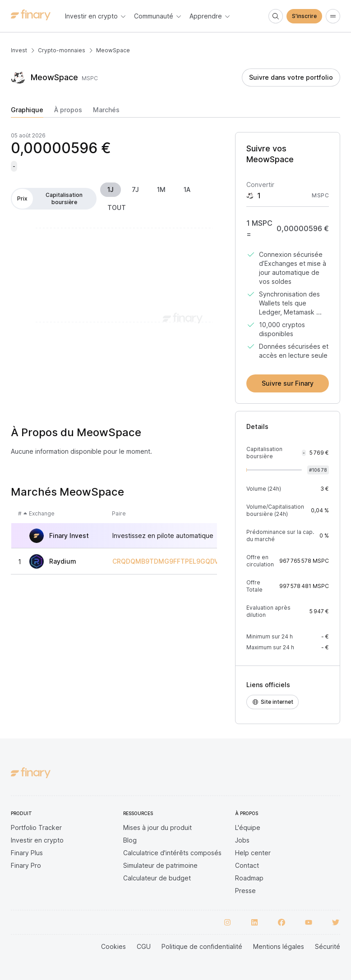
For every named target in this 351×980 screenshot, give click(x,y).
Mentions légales (279, 946)
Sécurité (328, 946)
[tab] (27, 112)
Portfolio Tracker (36, 827)
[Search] (276, 16)
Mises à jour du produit (157, 827)
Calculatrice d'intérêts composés (172, 853)
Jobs (242, 840)
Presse (245, 891)
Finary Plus (27, 853)
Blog (130, 840)
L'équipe (248, 827)
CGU (144, 946)
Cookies (113, 946)
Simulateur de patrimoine (160, 865)
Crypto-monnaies (62, 50)
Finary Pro (26, 865)
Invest (19, 50)
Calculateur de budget (157, 878)
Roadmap (249, 878)
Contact (247, 865)
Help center (253, 853)
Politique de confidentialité (202, 946)
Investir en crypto (37, 840)
